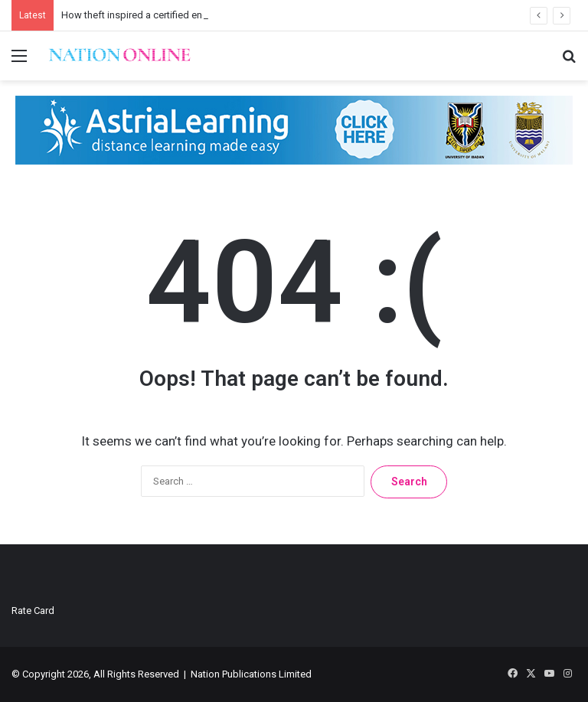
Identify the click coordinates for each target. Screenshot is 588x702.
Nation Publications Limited (251, 674)
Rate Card (33, 611)
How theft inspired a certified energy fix (147, 15)
